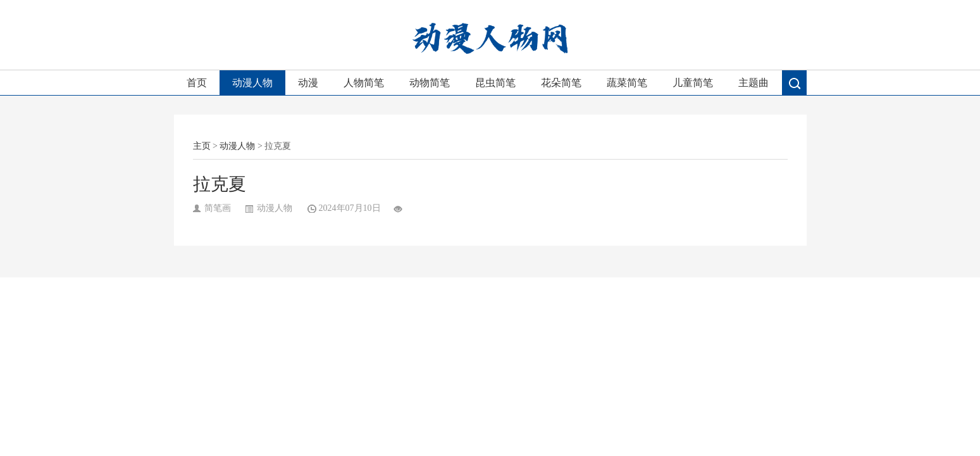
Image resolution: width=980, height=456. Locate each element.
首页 (197, 83)
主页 (202, 146)
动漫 (308, 83)
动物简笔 (430, 83)
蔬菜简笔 (627, 83)
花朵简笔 (561, 83)
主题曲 (754, 83)
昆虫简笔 (495, 83)
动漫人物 (252, 83)
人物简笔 (364, 83)
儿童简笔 (693, 83)
